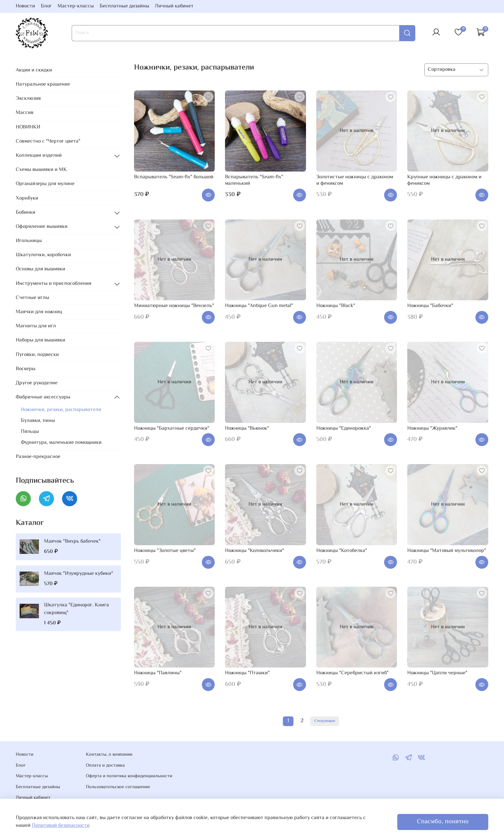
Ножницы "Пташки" (247, 673)
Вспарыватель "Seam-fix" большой (174, 177)
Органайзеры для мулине (45, 184)
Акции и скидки (34, 70)
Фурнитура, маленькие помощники (61, 443)
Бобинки (26, 213)
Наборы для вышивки (40, 340)
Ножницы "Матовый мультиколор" (447, 551)
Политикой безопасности (61, 826)
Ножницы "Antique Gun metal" (259, 306)
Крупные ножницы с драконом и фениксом (444, 180)
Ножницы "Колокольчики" (255, 551)
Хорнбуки (27, 198)
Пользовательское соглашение (118, 787)
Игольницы (29, 241)
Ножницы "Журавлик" (432, 429)
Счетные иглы (32, 298)
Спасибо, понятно (443, 822)
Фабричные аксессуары (43, 397)
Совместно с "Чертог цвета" (48, 141)
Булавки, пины (38, 421)
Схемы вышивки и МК (41, 170)
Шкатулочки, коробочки (43, 255)
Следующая (325, 721)
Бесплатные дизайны (124, 6)
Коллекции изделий (39, 156)
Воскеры (26, 369)
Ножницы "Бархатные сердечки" (172, 429)
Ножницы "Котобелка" (342, 551)
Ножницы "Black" (336, 306)
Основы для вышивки (40, 269)
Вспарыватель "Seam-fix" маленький (254, 180)
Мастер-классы (76, 6)
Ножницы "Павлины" (158, 673)
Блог (46, 6)
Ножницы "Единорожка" (344, 429)
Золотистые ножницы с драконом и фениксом (355, 180)
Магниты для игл (36, 326)
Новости (25, 6)
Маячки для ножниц (39, 312)
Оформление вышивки (42, 227)
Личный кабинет (174, 6)
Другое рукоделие (37, 383)
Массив (25, 113)
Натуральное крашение (43, 84)
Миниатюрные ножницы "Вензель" (174, 306)
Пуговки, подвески (37, 355)
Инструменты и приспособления (54, 284)
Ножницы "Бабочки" (430, 306)
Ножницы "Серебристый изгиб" (352, 673)
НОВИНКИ (28, 127)
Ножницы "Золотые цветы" (165, 551)
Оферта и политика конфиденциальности (129, 776)
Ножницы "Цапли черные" (437, 673)
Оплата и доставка (105, 766)
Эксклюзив (28, 99)
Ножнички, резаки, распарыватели (61, 410)
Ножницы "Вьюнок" (247, 429)
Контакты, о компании (109, 755)
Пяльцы (30, 432)
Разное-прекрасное (38, 457)
